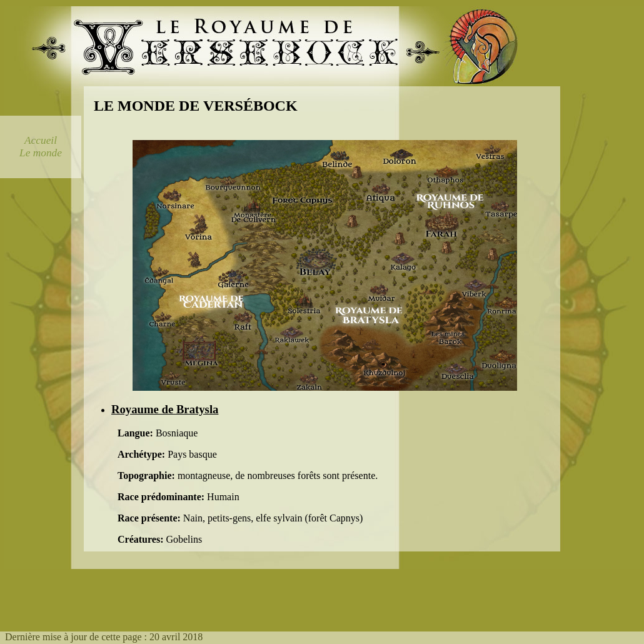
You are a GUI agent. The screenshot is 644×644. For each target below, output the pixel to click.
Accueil (41, 140)
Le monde (41, 153)
